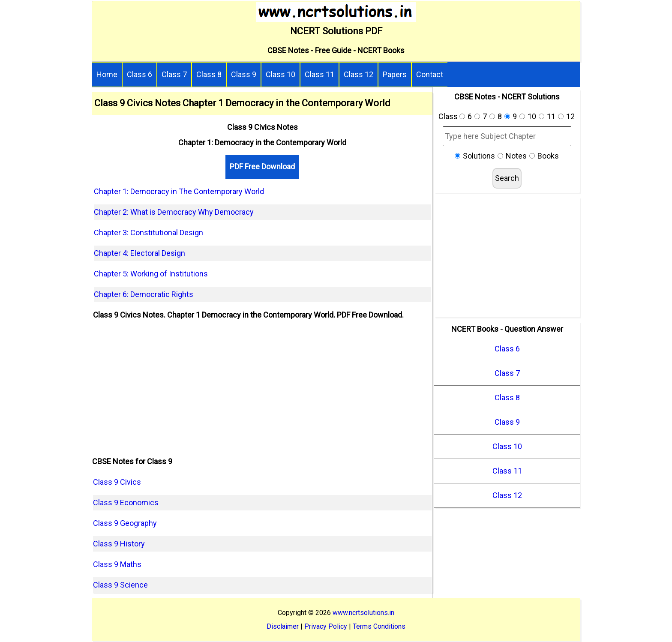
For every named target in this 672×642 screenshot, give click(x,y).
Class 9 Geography (125, 523)
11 (551, 116)
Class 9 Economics (126, 502)
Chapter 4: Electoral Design (139, 253)
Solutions (479, 156)
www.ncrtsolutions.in (363, 613)
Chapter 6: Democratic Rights (144, 294)
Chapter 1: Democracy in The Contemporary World (179, 191)
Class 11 (319, 74)
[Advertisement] (262, 390)
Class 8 (209, 74)
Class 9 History (119, 544)
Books (548, 156)
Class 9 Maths (117, 564)
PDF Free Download (262, 166)
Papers (395, 74)
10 (532, 116)
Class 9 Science (120, 585)
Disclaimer (283, 626)
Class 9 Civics (117, 482)
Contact (430, 74)
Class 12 (358, 74)
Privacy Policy (326, 626)
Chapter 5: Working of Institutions (151, 274)
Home (107, 74)
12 (570, 116)
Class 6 (139, 74)
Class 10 (280, 74)
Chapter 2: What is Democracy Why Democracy (174, 212)
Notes (516, 156)
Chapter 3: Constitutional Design (148, 232)
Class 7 (174, 74)
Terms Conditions (379, 626)
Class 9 (244, 74)
